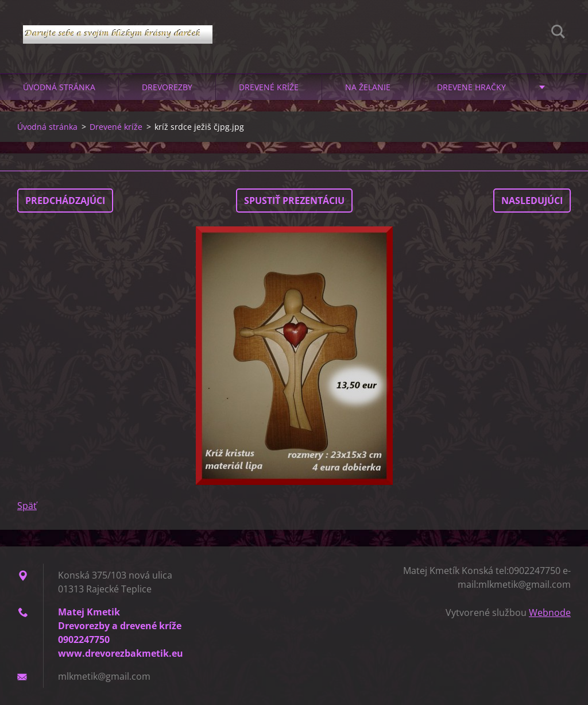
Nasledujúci (532, 201)
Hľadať (558, 33)
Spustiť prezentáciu (294, 201)
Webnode (550, 612)
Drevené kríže (269, 87)
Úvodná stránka (59, 87)
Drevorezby (167, 87)
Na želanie (368, 87)
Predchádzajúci (65, 201)
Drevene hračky (471, 87)
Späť (27, 506)
